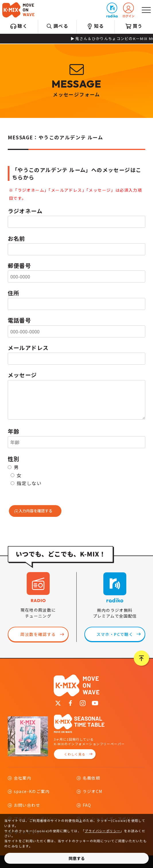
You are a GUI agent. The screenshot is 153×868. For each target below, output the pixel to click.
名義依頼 (92, 778)
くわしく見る (75, 754)
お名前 (17, 238)
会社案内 (23, 778)
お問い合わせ (27, 805)
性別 (14, 459)
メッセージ (22, 375)
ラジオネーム (25, 211)
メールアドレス (28, 348)
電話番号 (20, 320)
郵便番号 (20, 266)
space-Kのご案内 (32, 791)
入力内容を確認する (35, 511)
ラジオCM (93, 791)
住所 (14, 293)
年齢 (14, 431)
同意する (77, 858)
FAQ (87, 805)
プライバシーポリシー (102, 831)
